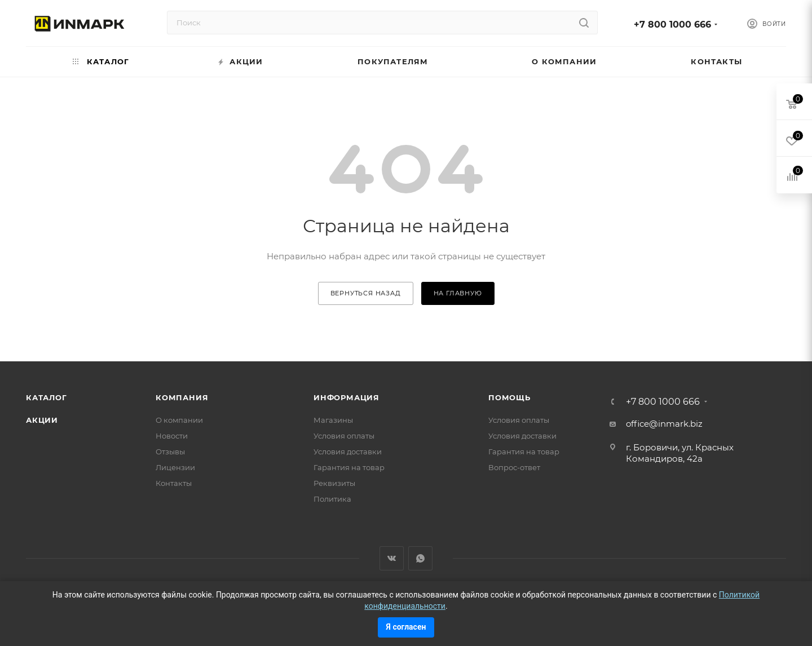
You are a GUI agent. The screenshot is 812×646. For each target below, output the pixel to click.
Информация (347, 397)
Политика (332, 499)
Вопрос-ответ (514, 467)
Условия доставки (348, 452)
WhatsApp (420, 558)
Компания (182, 397)
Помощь (509, 397)
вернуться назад (366, 293)
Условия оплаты (344, 436)
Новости (172, 436)
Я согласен (406, 627)
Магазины (333, 420)
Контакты (174, 483)
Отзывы (170, 452)
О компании (179, 420)
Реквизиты (334, 483)
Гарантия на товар (349, 467)
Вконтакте (392, 558)
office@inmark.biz (664, 424)
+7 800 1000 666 (672, 25)
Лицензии (175, 467)
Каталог (47, 397)
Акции (42, 420)
